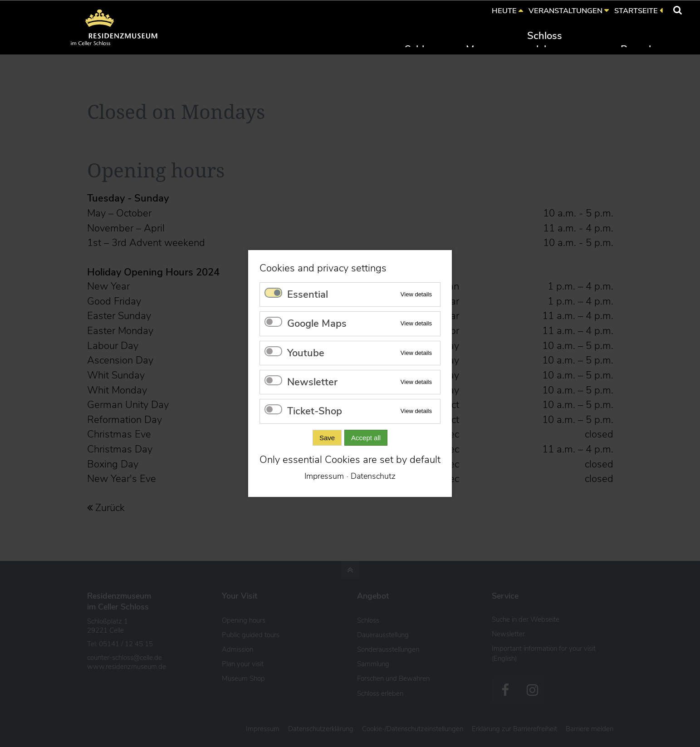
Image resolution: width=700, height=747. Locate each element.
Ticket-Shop (315, 411)
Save (327, 438)
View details (416, 294)
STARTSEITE (636, 11)
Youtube (306, 353)
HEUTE (504, 11)
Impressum (324, 476)
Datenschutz (373, 476)
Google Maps (317, 324)
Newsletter (312, 382)
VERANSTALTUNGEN (565, 11)
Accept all (366, 438)
